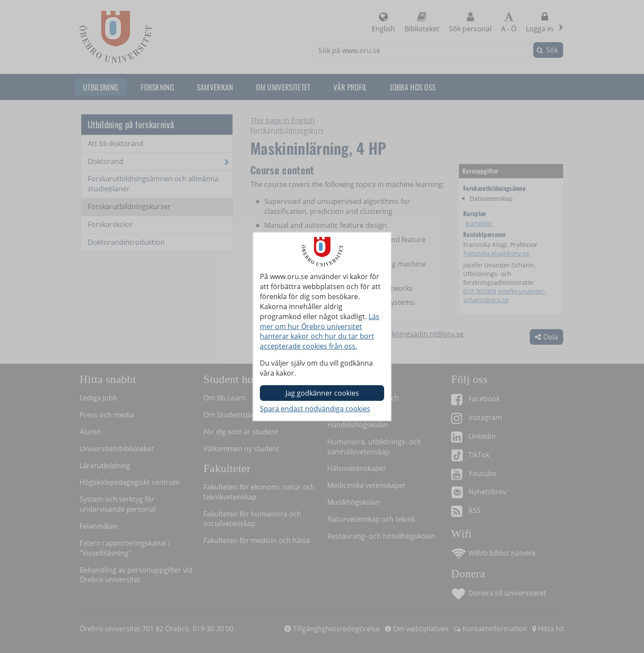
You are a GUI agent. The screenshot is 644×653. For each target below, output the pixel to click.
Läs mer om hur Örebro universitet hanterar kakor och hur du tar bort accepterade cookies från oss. (320, 331)
